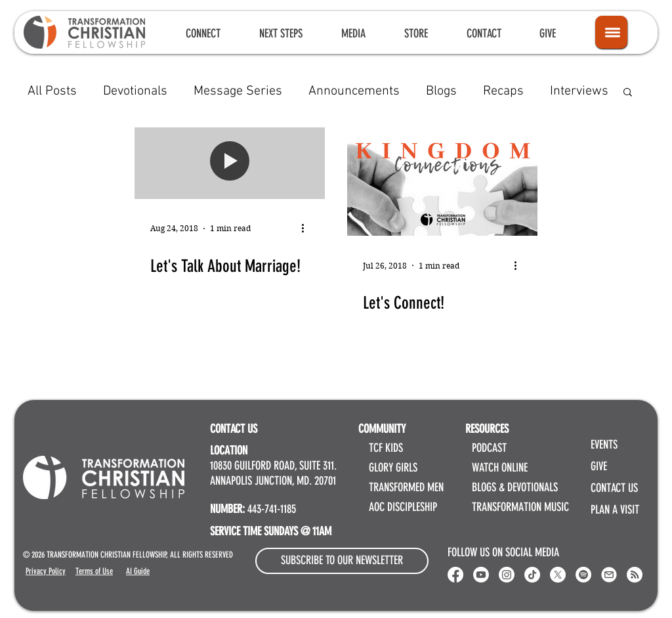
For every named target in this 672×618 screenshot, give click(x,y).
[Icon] (611, 32)
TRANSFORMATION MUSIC (520, 507)
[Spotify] (583, 575)
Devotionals (135, 91)
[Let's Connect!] (442, 182)
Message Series (238, 91)
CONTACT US (614, 488)
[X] (558, 575)
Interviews (579, 91)
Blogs (441, 91)
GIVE (599, 466)
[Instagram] (507, 575)
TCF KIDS (386, 448)
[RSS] (635, 575)
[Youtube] (481, 575)
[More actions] (307, 229)
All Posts (52, 91)
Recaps (503, 91)
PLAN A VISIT (615, 510)
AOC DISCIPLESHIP (403, 507)
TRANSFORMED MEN (406, 487)
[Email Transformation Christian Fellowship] (609, 575)
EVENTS (604, 445)
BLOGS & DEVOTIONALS (515, 487)
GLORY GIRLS (393, 468)
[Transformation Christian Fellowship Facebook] (455, 575)
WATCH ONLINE (500, 468)
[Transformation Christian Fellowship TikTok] (532, 575)
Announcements (354, 91)
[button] (203, 33)
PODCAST (489, 448)
